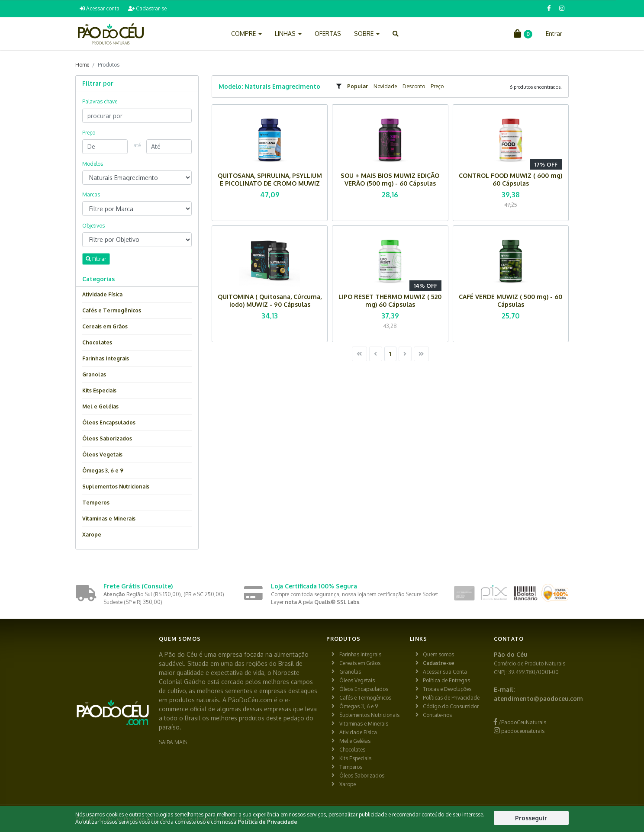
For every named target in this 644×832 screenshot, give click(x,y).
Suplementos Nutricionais (116, 487)
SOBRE (367, 34)
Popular (357, 86)
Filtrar (96, 259)
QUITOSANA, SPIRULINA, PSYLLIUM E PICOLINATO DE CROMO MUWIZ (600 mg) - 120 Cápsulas (270, 183)
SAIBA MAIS (173, 742)
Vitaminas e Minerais (109, 519)
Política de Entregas (446, 680)
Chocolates (97, 342)
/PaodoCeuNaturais (520, 722)
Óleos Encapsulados (109, 422)
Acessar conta (100, 8)
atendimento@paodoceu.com (538, 699)
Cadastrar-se (147, 8)
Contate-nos (437, 715)
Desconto (414, 86)
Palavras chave (100, 101)
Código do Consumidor (451, 706)
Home (82, 65)
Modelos (93, 164)
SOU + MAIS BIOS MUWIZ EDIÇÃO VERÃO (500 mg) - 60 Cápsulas (390, 179)
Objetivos (93, 226)
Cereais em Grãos (105, 326)
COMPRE (246, 34)
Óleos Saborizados (107, 438)
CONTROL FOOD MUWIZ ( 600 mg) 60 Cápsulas (510, 179)
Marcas (91, 194)
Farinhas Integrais (106, 358)
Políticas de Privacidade (451, 698)
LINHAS (288, 34)
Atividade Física (102, 294)
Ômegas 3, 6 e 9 (103, 471)
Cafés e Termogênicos (112, 310)
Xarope (92, 535)
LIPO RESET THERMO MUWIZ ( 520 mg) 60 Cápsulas (390, 300)
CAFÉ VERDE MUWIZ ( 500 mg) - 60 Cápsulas (510, 300)
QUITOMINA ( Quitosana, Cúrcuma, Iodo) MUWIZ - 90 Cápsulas (270, 300)
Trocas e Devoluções (447, 689)
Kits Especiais (99, 390)
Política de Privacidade (267, 822)
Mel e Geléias (100, 406)
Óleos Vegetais (102, 455)
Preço (437, 86)
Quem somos (438, 654)
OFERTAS (328, 34)
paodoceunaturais (519, 731)
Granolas (94, 374)
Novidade (385, 86)
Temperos (96, 503)
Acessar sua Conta (445, 672)
